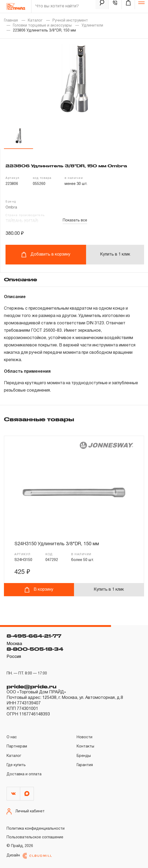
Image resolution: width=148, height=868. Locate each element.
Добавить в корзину (46, 255)
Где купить (16, 765)
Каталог (35, 21)
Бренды (84, 756)
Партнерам (17, 747)
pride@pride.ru (31, 687)
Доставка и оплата (24, 774)
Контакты (85, 747)
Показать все (75, 220)
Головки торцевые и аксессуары (42, 26)
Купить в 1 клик (115, 254)
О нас (12, 737)
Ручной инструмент (70, 21)
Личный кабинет (26, 811)
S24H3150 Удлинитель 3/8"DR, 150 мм (57, 544)
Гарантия (85, 765)
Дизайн (29, 856)
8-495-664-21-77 (34, 636)
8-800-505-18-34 (35, 649)
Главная (11, 21)
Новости (84, 737)
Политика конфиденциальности (36, 829)
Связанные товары (39, 419)
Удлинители (92, 26)
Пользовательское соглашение (35, 837)
